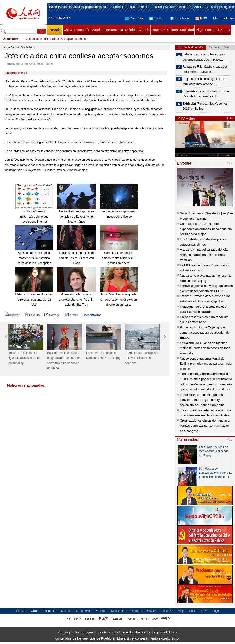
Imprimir (12, 315)
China (68, 30)
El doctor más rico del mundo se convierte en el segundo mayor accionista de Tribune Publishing (202, 400)
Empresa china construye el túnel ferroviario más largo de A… (204, 82)
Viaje (199, 30)
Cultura (173, 30)
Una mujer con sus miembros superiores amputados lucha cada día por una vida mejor (206, 229)
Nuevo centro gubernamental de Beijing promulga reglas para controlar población (206, 364)
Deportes (158, 30)
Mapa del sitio (223, 18)
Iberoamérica (113, 30)
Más (230, 118)
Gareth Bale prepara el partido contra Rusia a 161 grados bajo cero (119, 258)
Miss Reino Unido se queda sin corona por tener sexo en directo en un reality (119, 299)
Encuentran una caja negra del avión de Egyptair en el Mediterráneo (76, 216)
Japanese (185, 7)
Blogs (215, 611)
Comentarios (92, 315)
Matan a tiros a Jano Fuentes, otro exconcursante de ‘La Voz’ (34, 299)
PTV (219, 30)
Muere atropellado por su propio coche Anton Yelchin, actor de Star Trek (76, 299)
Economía (82, 30)
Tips (227, 30)
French (144, 7)
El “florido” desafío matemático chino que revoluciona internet (34, 216)
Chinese (118, 7)
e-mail (71, 315)
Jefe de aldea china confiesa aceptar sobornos (56, 39)
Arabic (198, 7)
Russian (157, 7)
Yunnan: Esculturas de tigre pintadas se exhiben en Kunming (24, 358)
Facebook (179, 18)
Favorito (32, 315)
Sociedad (187, 30)
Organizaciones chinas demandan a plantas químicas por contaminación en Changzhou (205, 426)
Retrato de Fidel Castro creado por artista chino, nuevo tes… (205, 69)
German (211, 7)
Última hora (11, 39)
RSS (201, 18)
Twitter (156, 18)
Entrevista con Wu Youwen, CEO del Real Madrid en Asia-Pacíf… (206, 94)
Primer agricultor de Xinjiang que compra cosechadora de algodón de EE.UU (205, 332)
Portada (55, 30)
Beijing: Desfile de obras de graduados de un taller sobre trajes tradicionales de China (64, 361)
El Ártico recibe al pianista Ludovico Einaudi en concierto (141, 358)
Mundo (97, 30)
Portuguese (226, 7)
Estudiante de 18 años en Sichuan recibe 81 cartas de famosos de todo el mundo (205, 348)
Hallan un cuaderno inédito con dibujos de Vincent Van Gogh (76, 258)
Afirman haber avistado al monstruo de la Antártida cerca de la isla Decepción (34, 258)
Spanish (170, 7)
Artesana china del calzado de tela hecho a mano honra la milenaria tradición (204, 255)
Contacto (134, 18)
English (132, 7)
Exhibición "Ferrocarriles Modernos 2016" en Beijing (103, 355)
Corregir (52, 315)
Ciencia (144, 30)
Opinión (131, 30)
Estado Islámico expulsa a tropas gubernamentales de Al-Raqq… (204, 57)
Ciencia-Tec (119, 611)
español (9, 47)
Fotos (209, 30)
